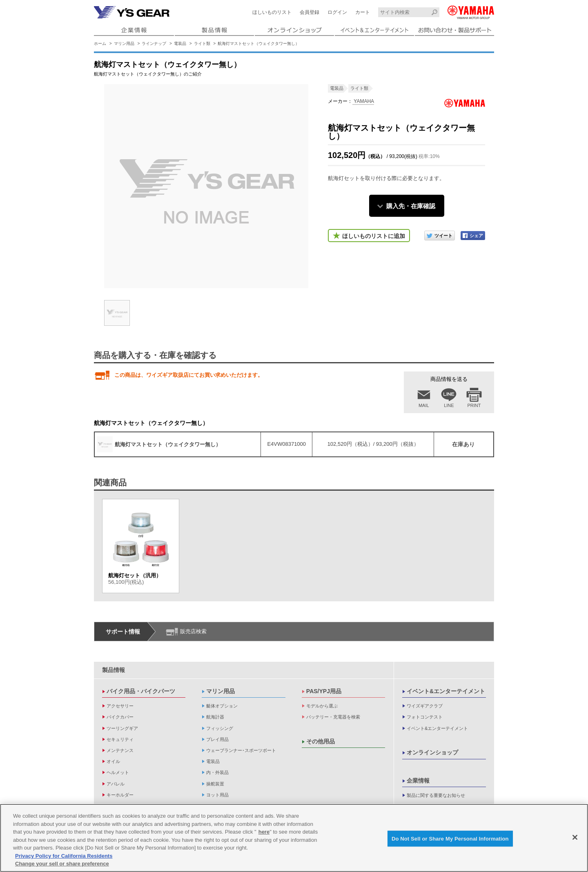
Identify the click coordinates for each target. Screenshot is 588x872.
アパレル (116, 784)
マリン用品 (124, 43)
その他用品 (321, 741)
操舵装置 (215, 784)
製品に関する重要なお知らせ (436, 795)
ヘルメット (118, 772)
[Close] (575, 839)
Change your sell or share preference (62, 865)
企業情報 (418, 781)
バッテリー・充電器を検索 (333, 717)
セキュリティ (120, 739)
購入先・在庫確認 (411, 206)
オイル (113, 761)
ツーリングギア (122, 728)
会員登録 (310, 12)
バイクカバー (120, 717)
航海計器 (215, 717)
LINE (449, 405)
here (264, 833)
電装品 (180, 43)
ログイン (337, 12)
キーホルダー (120, 795)
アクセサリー (120, 706)
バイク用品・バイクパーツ (141, 691)
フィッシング (220, 728)
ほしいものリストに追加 (374, 236)
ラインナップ (154, 43)
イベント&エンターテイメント (446, 691)
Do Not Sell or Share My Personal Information (450, 840)
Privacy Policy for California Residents (64, 858)
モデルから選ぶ (322, 706)
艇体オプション (222, 706)
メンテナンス (120, 750)
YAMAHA (363, 101)
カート (363, 12)
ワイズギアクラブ (425, 706)
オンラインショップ (432, 752)
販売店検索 (193, 631)
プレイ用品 (217, 739)
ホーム (100, 43)
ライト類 (202, 43)
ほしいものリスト (272, 12)
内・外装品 (217, 772)
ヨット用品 (217, 795)
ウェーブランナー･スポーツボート (241, 750)
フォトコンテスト (425, 717)
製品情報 (114, 670)
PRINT (474, 405)
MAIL (424, 405)
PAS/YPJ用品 (324, 691)
